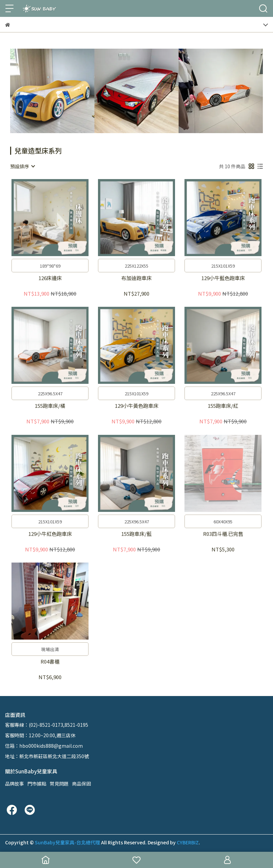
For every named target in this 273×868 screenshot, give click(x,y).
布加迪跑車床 (136, 278)
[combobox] (22, 166)
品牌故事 (15, 784)
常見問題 (59, 784)
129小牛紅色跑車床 (50, 534)
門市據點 (37, 784)
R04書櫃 (50, 662)
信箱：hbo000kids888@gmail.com (44, 746)
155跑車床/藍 (136, 534)
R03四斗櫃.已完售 (223, 534)
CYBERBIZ (188, 842)
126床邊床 (50, 278)
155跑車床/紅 (223, 406)
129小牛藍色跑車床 (223, 278)
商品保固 (81, 784)
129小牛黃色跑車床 (137, 406)
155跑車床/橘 (50, 406)
